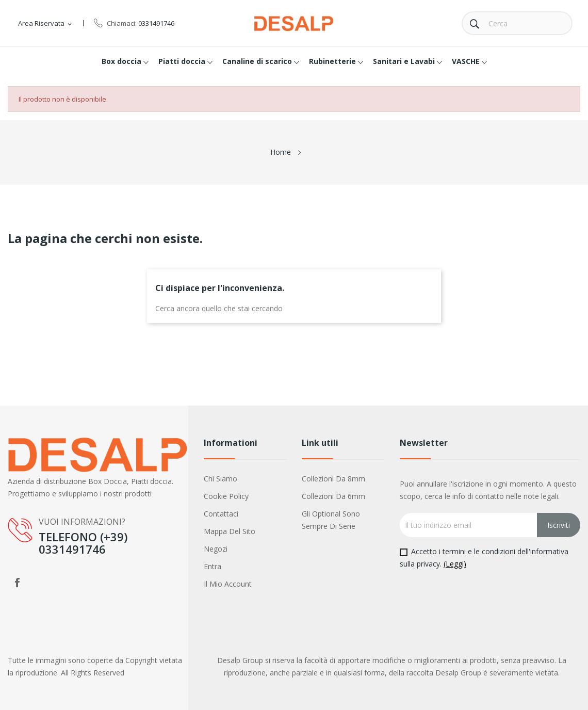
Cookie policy (226, 496)
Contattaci (221, 514)
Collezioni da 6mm (333, 496)
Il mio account (228, 584)
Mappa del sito (230, 531)
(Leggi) (455, 564)
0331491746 (156, 23)
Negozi (216, 549)
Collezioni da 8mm (333, 479)
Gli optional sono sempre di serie (331, 520)
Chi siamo (221, 479)
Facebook (17, 583)
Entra (213, 566)
